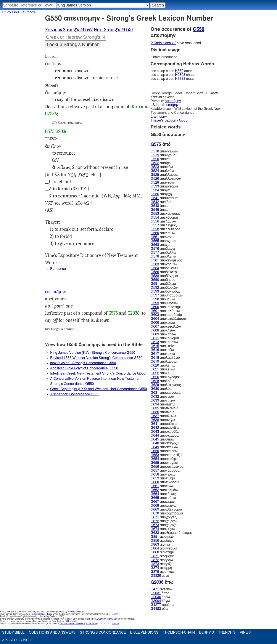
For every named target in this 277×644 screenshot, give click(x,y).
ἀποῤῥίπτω (164, 424)
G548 (155, 206)
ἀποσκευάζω (165, 432)
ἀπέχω (160, 245)
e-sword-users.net (76, 612)
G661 (155, 486)
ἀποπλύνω (163, 416)
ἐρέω (160, 597)
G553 (155, 214)
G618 (155, 358)
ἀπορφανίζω (165, 428)
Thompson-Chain (179, 633)
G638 (155, 420)
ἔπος (160, 593)
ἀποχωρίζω (164, 525)
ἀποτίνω (162, 486)
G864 (155, 548)
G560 (155, 233)
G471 (155, 589)
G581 (155, 260)
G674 (155, 529)
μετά (160, 576)
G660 (155, 482)
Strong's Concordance (103, 633)
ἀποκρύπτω (164, 342)
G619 (155, 362)
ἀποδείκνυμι (165, 268)
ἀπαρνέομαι (164, 186)
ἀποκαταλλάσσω (168, 319)
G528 (155, 183)
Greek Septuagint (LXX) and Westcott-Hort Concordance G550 (99, 389)
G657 (155, 471)
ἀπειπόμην (173, 101)
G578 (155, 256)
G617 (155, 354)
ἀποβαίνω (163, 249)
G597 (155, 295)
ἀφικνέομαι (164, 548)
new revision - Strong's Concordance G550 (83, 363)
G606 (155, 323)
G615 (155, 346)
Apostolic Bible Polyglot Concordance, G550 (84, 368)
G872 (155, 560)
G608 (155, 330)
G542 (155, 202)
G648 (155, 443)
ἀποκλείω (163, 330)
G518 (155, 151)
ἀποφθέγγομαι (166, 509)
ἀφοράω (162, 560)
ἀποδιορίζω (164, 288)
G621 (155, 369)
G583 (155, 264)
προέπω (162, 605)
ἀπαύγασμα (164, 198)
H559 (179, 71)
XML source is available (106, 619)
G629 (155, 385)
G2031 (156, 593)
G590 (155, 280)
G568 (155, 245)
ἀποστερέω (164, 451)
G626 (155, 377)
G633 (155, 400)
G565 (155, 241)
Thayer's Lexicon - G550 (169, 120)
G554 (155, 218)
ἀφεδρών (162, 541)
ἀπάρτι (161, 190)
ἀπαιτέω (162, 167)
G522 (155, 163)
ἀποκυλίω (163, 354)
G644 (155, 436)
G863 (155, 545)
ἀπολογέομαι (165, 377)
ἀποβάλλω (163, 253)
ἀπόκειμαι (163, 323)
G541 (155, 198)
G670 (155, 513)
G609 (155, 334)
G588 (155, 276)
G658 (155, 474)
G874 (155, 568)
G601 (155, 311)
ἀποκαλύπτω (165, 311)
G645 (155, 439)
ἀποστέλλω (164, 447)
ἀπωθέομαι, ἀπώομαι (171, 533)
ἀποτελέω (163, 474)
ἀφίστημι (162, 552)
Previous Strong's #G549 (69, 30)
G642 (155, 428)
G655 (155, 463)
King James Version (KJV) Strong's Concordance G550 (93, 353)
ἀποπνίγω (163, 420)
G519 (155, 155)
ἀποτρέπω (163, 498)
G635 (155, 408)
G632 (155, 397)
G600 (155, 307)
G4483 (156, 609)
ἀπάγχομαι (163, 155)
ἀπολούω (162, 381)
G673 (155, 525)
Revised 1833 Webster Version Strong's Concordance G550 (96, 358)
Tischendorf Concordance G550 (75, 394)
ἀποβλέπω (163, 256)
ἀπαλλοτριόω (166, 179)
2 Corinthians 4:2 (164, 43)
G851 (155, 537)
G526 (155, 179)
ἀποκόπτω (163, 334)
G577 (155, 253)
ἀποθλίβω (163, 299)
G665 (155, 498)
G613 (155, 342)
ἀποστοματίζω (166, 455)
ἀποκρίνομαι (165, 338)
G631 (155, 393)
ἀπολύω (161, 389)
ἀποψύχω (163, 529)
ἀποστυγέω (164, 463)
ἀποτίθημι (163, 478)
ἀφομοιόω (163, 556)
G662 (155, 490)
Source (115, 624)
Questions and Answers (52, 633)
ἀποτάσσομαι (166, 471)
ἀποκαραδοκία (166, 315)
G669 (155, 509)
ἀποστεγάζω (165, 443)
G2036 (51, 114)
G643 (155, 432)
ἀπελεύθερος (166, 229)
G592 (155, 288)
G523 (155, 167)
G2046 (156, 597)
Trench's (227, 633)
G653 (155, 455)
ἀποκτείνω (163, 346)
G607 (155, 327)
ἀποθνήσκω (164, 303)
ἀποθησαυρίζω (167, 295)
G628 (155, 381)
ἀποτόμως (163, 494)
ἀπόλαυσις (164, 362)
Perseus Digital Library (42, 614)
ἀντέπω (161, 589)
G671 (155, 517)
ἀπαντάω (162, 183)
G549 (155, 210)
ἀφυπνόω (163, 572)
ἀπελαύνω (163, 221)
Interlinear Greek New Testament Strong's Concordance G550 (98, 373)
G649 (155, 447)
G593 (155, 292)
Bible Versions (144, 633)
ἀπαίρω (161, 163)
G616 (155, 350)
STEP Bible (91, 624)
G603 (155, 315)
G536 (155, 194)
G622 (155, 373)
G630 (155, 389)
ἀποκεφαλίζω (166, 327)
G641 (155, 424)
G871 (155, 556)
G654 (155, 459)
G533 (155, 186)
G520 (155, 159)
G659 (155, 478)
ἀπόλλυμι (163, 373)
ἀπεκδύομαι (164, 218)
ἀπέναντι (162, 237)
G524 (155, 171)
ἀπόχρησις (164, 517)
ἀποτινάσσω (165, 482)
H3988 (180, 79)
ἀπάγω (160, 159)
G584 (155, 268)
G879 (155, 572)
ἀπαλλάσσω (165, 175)
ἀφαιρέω (162, 537)
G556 (155, 221)
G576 (155, 249)
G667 (155, 502)
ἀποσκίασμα (165, 436)
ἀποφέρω (163, 502)
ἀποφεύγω (163, 506)
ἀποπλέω (162, 412)
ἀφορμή (161, 568)
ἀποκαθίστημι (166, 307)
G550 (199, 29)
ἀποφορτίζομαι (167, 513)
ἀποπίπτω (163, 404)
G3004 (156, 601)
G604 (155, 319)
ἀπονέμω (162, 397)
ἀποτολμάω (164, 490)
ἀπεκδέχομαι (165, 214)
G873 (155, 564)
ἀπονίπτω (163, 400)
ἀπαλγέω (162, 171)
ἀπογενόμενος (166, 260)
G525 (155, 175)
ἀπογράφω (164, 264)
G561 (155, 237)
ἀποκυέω (162, 350)
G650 (155, 451)
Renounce (58, 269)
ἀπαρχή (161, 194)
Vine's (245, 633)
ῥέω (159, 609)
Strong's (29, 12)
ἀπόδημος (163, 280)
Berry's (206, 633)
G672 (155, 521)
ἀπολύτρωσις (166, 385)
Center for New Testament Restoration (60, 621)
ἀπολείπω (163, 365)
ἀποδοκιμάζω (165, 292)
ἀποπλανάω (164, 408)
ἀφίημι (160, 545)
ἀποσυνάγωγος (167, 467)
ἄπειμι (160, 206)
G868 (155, 552)
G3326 (156, 576)
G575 (135, 107)
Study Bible (11, 12)
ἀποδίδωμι (163, 284)
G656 (155, 467)
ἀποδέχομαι (164, 276)
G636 (155, 412)
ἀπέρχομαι (163, 241)
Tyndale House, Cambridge (72, 624)
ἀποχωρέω (164, 521)
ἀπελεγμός (164, 225)
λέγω (160, 601)
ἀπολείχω (163, 369)
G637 (155, 416)
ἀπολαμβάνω (165, 358)
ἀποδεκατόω (165, 272)
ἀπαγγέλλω (164, 151)
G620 (155, 365)
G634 (155, 404)
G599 (155, 303)
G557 (155, 225)
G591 (155, 284)
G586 (155, 272)
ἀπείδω (161, 202)
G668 (155, 506)
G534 (155, 190)
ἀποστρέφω (164, 459)
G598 (155, 299)
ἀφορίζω (162, 564)
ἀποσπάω (163, 439)
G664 (155, 494)
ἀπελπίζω (163, 233)
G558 (155, 229)
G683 (155, 533)
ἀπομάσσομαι (166, 393)
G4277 (156, 605)
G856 (155, 541)
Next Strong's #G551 (113, 30)
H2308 (180, 75)
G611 (155, 338)
